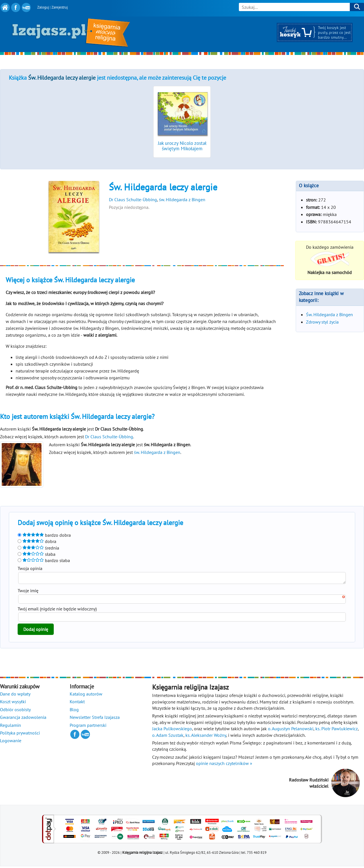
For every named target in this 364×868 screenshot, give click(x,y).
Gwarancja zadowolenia (23, 719)
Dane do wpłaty (15, 696)
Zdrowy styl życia (322, 322)
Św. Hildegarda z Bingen (329, 314)
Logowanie (11, 742)
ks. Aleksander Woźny (206, 737)
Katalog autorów (86, 696)
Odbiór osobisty (15, 711)
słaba (37, 554)
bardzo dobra (44, 535)
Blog (74, 711)
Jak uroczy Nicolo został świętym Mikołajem (182, 146)
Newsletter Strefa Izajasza (95, 719)
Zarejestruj (60, 7)
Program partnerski (88, 727)
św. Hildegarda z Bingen (182, 199)
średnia (38, 548)
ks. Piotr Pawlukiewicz (337, 730)
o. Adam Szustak (168, 737)
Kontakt (77, 703)
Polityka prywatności (20, 735)
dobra (37, 541)
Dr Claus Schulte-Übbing (133, 199)
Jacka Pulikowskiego (172, 730)
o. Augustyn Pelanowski (291, 730)
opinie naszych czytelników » (224, 765)
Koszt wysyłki (13, 703)
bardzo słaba (44, 560)
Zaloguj (43, 7)
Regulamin (11, 727)
